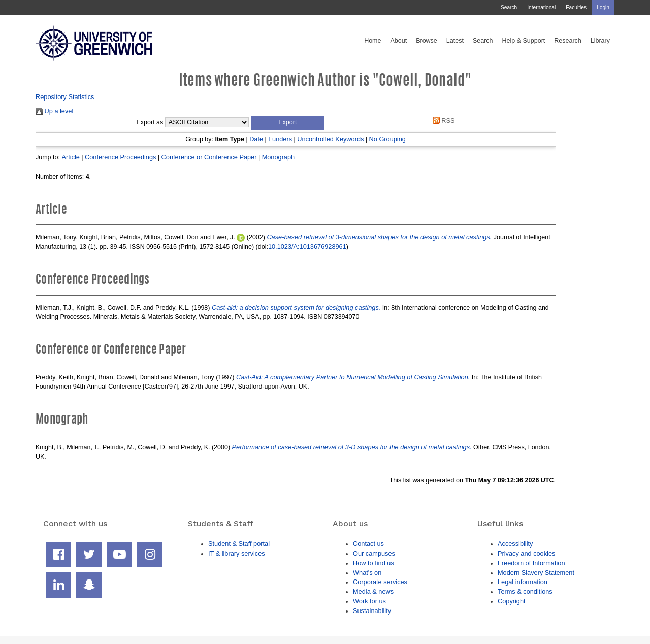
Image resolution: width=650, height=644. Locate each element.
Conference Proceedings (120, 157)
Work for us (369, 601)
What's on (367, 573)
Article (70, 157)
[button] (288, 123)
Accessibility (515, 544)
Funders (280, 139)
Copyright (512, 601)
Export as (150, 122)
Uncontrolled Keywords (330, 139)
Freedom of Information (531, 563)
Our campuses (374, 553)
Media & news (373, 591)
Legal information (523, 582)
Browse (427, 41)
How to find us (373, 563)
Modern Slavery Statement (536, 573)
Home (372, 41)
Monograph (279, 157)
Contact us (368, 544)
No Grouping (387, 139)
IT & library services (237, 553)
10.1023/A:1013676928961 (307, 247)
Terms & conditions (525, 591)
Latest (455, 41)
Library (600, 41)
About (398, 41)
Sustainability (372, 611)
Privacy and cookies (526, 553)
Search (509, 7)
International (541, 7)
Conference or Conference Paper (209, 157)
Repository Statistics (65, 97)
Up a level (54, 111)
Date (256, 139)
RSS (442, 121)
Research (568, 41)
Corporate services (380, 582)
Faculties (576, 7)
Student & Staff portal (239, 544)
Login (603, 7)
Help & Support (524, 41)
